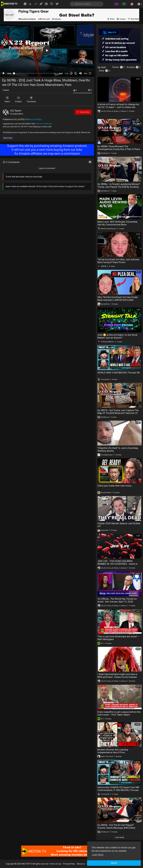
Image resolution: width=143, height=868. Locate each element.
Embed (19, 99)
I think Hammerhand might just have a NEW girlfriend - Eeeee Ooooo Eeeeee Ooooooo (117, 677)
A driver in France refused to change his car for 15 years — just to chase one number (118, 107)
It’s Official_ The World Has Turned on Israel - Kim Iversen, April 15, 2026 (117, 600)
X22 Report (16, 111)
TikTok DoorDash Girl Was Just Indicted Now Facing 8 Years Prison (118, 261)
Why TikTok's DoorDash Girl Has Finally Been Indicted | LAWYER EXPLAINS (118, 299)
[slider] (35, 73)
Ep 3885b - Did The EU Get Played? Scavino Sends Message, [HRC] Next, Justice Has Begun (116, 828)
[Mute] (81, 73)
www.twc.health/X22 (44, 124)
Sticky (102, 71)
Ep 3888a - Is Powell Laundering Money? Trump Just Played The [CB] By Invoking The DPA (119, 187)
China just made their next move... (115, 486)
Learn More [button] (98, 855)
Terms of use (55, 864)
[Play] (4, 73)
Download (31, 99)
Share (7, 99)
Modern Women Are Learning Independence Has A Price (113, 751)
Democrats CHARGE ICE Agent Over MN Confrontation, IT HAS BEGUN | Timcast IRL (118, 790)
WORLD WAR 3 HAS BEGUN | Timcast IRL (119, 373)
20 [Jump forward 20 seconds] (76, 73)
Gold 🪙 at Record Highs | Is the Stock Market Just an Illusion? (117, 336)
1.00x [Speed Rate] (67, 73)
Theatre (115, 67)
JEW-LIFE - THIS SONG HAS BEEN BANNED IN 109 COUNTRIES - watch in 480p (118, 564)
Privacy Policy (69, 864)
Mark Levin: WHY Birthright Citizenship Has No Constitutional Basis (117, 223)
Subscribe (83, 112)
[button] (132, 4)
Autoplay (131, 67)
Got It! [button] (114, 863)
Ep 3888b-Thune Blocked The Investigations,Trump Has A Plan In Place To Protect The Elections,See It (119, 149)
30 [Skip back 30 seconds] (71, 73)
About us (81, 864)
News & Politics (35, 119)
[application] (47, 50)
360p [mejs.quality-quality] (85, 73)
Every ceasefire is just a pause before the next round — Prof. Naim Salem (119, 713)
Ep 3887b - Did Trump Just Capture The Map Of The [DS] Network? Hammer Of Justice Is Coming (118, 413)
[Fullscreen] (90, 73)
